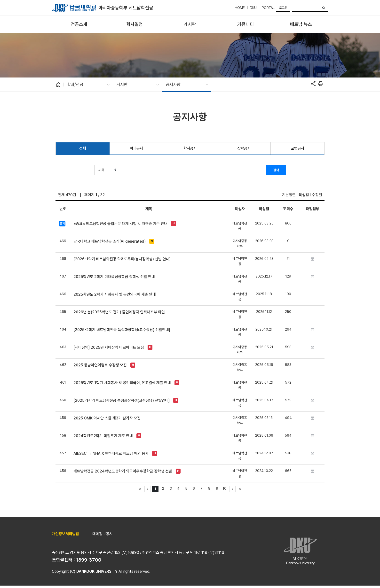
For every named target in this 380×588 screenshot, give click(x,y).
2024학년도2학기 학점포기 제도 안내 (103, 436)
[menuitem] (79, 25)
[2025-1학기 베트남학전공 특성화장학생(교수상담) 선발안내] (122, 400)
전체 (83, 148)
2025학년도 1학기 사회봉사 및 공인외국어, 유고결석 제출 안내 (122, 383)
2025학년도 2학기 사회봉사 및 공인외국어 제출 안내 (115, 294)
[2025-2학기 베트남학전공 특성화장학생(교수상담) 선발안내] (122, 330)
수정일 (317, 195)
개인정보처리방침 (65, 534)
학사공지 (190, 148)
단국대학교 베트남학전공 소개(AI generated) (110, 241)
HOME (240, 8)
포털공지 (298, 148)
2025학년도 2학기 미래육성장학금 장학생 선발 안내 (114, 277)
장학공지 (244, 148)
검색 (276, 170)
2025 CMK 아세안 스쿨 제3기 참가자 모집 (107, 418)
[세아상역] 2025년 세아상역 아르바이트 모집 (109, 347)
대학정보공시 (103, 534)
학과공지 (136, 148)
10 (225, 488)
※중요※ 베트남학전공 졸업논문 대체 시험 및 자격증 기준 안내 (120, 224)
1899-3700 (89, 560)
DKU (253, 8)
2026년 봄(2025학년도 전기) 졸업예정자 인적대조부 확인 (119, 312)
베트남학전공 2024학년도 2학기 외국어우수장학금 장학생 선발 (123, 471)
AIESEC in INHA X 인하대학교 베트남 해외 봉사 (111, 453)
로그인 (283, 8)
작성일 (304, 195)
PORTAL (268, 8)
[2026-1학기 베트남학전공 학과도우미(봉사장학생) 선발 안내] (122, 259)
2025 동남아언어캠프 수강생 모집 (100, 365)
